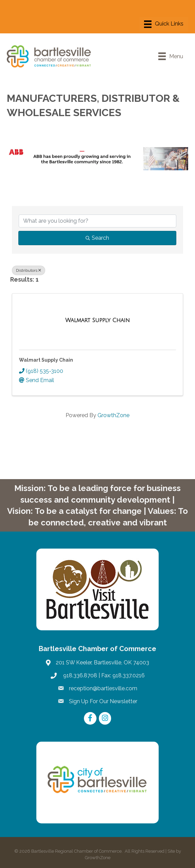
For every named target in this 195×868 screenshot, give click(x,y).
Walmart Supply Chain (46, 360)
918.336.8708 (79, 675)
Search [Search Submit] (97, 238)
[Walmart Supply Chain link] (97, 320)
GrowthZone (113, 415)
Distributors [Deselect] (29, 270)
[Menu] (164, 24)
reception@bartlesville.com (103, 688)
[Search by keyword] (97, 221)
